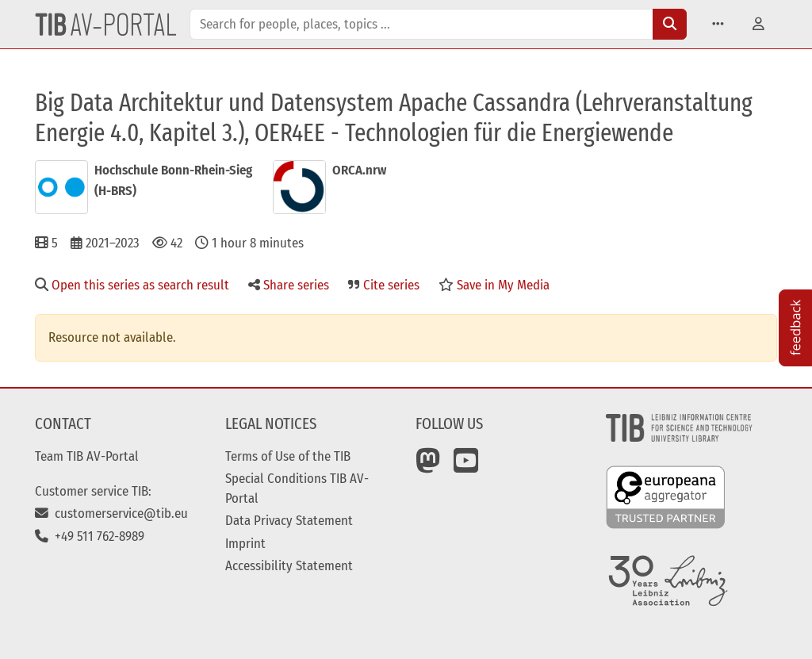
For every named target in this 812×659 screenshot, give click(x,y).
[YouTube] (466, 466)
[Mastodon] (428, 466)
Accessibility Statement (289, 565)
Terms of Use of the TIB (288, 456)
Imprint (245, 543)
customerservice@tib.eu (111, 513)
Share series (289, 285)
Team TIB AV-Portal (87, 456)
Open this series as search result (132, 285)
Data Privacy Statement (289, 520)
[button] (718, 24)
